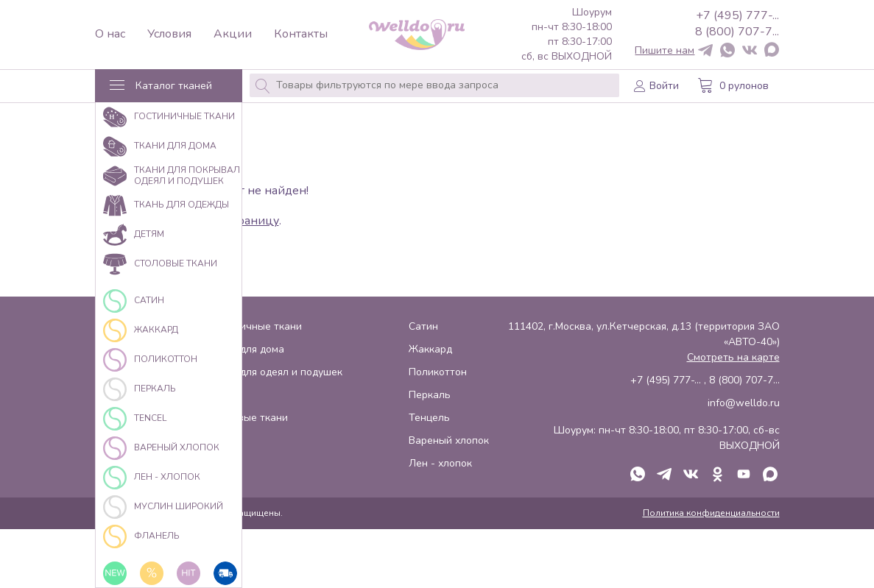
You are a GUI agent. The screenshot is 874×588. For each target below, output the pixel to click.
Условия (169, 34)
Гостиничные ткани (255, 326)
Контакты (301, 34)
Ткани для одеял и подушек (275, 372)
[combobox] (434, 85)
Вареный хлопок (449, 440)
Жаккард (430, 349)
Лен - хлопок (440, 463)
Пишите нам (665, 51)
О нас (110, 34)
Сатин (423, 326)
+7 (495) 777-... (737, 15)
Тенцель (429, 418)
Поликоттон (438, 372)
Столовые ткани (248, 418)
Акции (233, 34)
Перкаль (430, 395)
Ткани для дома (246, 349)
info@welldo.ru (744, 403)
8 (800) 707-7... (737, 32)
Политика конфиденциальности (711, 513)
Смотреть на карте (733, 357)
